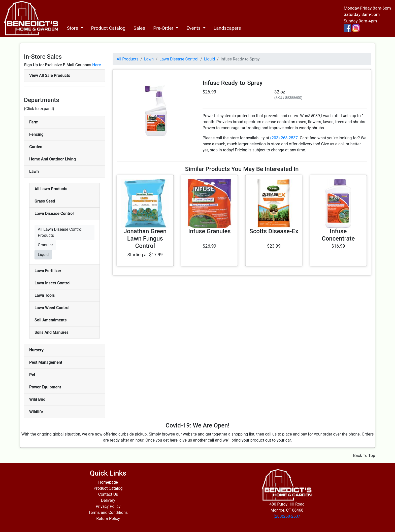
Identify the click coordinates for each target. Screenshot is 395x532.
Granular (45, 245)
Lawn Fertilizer (48, 271)
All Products (127, 59)
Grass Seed (45, 201)
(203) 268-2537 (284, 138)
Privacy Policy (108, 506)
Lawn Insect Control (53, 283)
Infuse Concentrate (338, 235)
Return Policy (108, 519)
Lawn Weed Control (52, 308)
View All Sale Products (50, 75)
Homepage (108, 482)
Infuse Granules (209, 231)
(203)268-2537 (287, 516)
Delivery (108, 500)
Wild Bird (37, 399)
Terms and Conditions (108, 512)
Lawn (34, 171)
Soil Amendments (51, 320)
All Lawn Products (51, 189)
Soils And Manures (52, 332)
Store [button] (73, 28)
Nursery (36, 350)
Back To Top (364, 456)
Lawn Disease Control (54, 213)
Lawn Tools (45, 295)
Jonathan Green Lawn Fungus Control (145, 239)
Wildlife (36, 412)
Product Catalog (108, 28)
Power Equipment (45, 387)
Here (96, 65)
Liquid (43, 255)
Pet (32, 375)
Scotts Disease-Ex (274, 231)
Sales (139, 28)
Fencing (36, 134)
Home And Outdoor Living (53, 159)
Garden (36, 147)
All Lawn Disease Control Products (60, 232)
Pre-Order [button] (164, 28)
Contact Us (108, 494)
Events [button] (194, 28)
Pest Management (46, 362)
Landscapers (227, 28)
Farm (34, 122)
